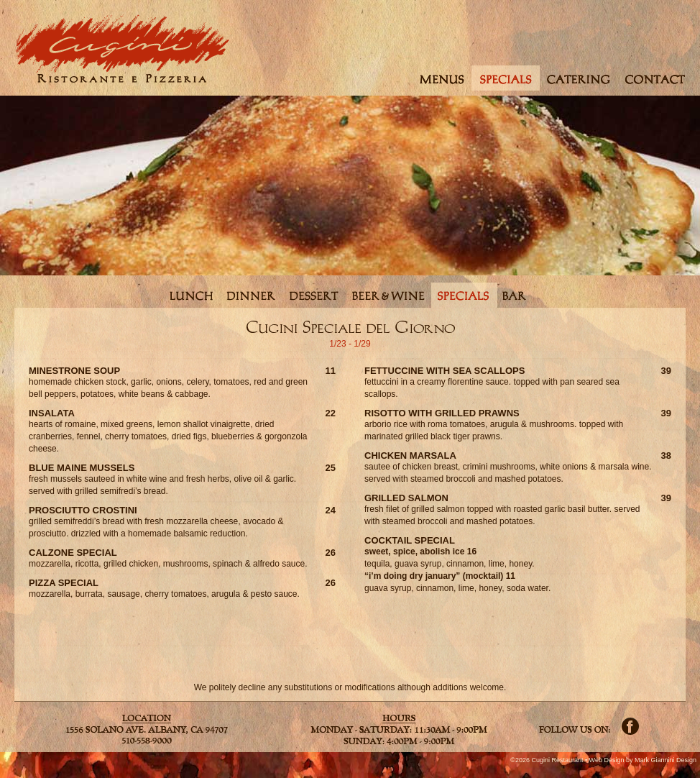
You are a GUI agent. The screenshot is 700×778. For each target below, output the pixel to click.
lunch (191, 295)
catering (579, 78)
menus (441, 78)
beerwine (388, 295)
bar (514, 295)
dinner (252, 295)
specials (506, 78)
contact (657, 78)
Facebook (630, 726)
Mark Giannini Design (666, 760)
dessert (314, 295)
